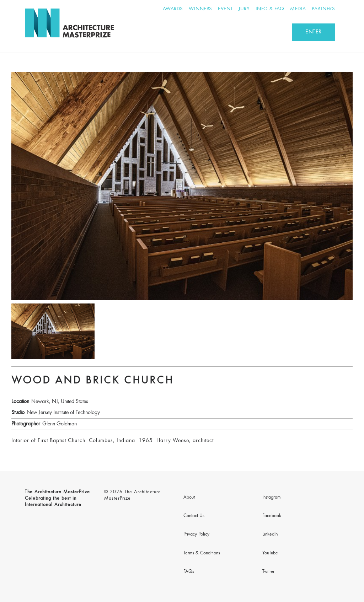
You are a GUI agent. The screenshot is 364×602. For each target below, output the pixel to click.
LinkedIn (270, 534)
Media (298, 9)
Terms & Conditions (202, 553)
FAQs (189, 572)
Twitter (268, 572)
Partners (323, 9)
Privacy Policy (196, 534)
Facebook (272, 516)
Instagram (271, 498)
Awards (173, 9)
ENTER (314, 32)
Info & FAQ (270, 9)
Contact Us (194, 516)
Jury (244, 9)
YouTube (270, 553)
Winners (200, 9)
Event (225, 9)
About (189, 498)
